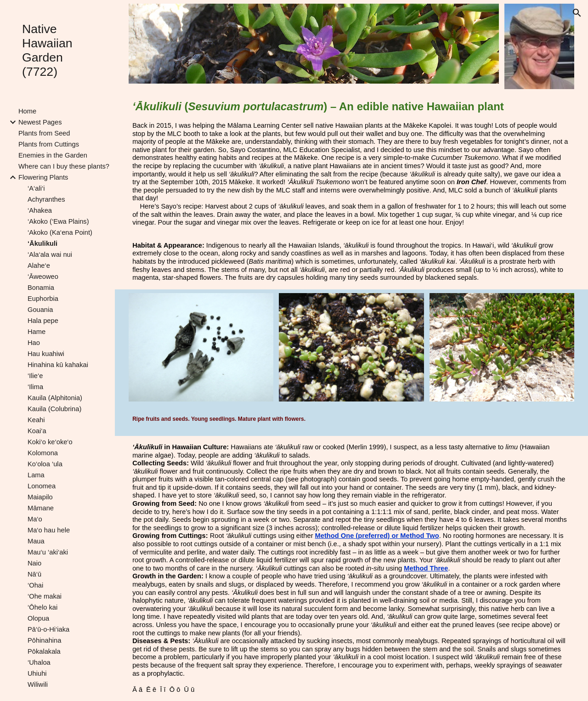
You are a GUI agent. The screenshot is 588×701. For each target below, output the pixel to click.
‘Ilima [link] (35, 387)
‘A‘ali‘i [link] (36, 188)
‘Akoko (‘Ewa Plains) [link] (58, 221)
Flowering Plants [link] (43, 177)
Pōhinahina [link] (44, 640)
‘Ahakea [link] (40, 210)
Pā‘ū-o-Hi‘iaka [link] (48, 629)
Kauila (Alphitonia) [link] (55, 398)
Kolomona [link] (43, 453)
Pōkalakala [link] (44, 651)
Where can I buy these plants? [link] (64, 166)
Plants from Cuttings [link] (49, 144)
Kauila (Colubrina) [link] (54, 409)
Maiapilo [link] (40, 497)
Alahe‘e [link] (39, 266)
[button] (577, 13)
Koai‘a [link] (37, 431)
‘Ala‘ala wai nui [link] (50, 254)
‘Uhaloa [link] (39, 662)
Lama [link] (36, 475)
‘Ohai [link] (35, 585)
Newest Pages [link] (40, 122)
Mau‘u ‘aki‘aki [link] (48, 552)
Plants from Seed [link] (44, 133)
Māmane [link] (41, 508)
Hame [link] (37, 332)
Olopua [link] (38, 618)
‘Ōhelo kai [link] (42, 607)
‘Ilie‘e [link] (35, 376)
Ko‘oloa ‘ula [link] (45, 464)
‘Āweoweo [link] (43, 277)
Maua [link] (36, 541)
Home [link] (27, 111)
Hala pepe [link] (43, 321)
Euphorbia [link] (43, 299)
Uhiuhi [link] (37, 673)
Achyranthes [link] (46, 199)
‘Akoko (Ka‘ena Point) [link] (60, 232)
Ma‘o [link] (35, 519)
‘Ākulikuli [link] (42, 243)
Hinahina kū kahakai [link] (58, 365)
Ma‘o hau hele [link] (49, 530)
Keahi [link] (36, 420)
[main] (351, 164)
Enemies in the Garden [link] (53, 155)
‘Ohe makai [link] (45, 596)
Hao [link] (34, 343)
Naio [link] (34, 563)
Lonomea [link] (42, 486)
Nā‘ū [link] (34, 574)
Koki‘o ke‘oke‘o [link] (50, 442)
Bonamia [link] (41, 288)
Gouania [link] (40, 310)
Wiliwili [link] (38, 684)
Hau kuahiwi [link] (46, 354)
